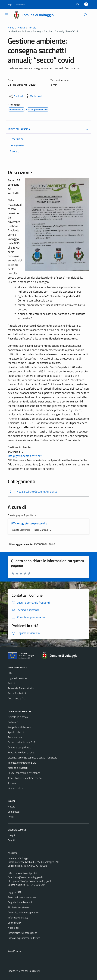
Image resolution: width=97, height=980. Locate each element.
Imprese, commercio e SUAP (22, 763)
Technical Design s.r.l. (29, 971)
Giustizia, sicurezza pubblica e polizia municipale (32, 758)
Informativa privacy (18, 918)
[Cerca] (85, 15)
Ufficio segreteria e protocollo (29, 523)
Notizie (11, 807)
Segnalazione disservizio (20, 902)
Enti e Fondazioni (17, 693)
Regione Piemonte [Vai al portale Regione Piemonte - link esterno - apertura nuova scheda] (16, 4)
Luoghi (11, 835)
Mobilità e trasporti (18, 768)
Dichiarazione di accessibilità (22, 933)
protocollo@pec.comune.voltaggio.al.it (33, 881)
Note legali (13, 928)
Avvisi (11, 817)
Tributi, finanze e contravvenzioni (25, 778)
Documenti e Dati (17, 698)
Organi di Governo (17, 678)
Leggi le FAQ (14, 892)
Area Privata (14, 951)
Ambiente (13, 722)
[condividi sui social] (16, 96)
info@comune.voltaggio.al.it (29, 877)
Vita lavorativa (15, 788)
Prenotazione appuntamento (23, 897)
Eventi (11, 840)
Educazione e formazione (21, 752)
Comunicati (14, 812)
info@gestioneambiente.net (25, 456)
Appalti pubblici (16, 732)
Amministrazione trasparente (23, 912)
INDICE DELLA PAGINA (49, 129)
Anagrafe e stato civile (20, 727)
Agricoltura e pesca (18, 717)
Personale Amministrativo (21, 688)
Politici (11, 683)
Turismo (12, 783)
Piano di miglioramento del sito (24, 938)
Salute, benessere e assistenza (24, 773)
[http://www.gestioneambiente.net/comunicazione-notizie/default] (49, 492)
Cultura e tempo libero (19, 747)
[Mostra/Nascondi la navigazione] (6, 15)
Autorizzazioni (15, 737)
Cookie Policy (15, 923)
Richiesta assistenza (18, 907)
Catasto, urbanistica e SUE (22, 742)
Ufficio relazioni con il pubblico (23, 873)
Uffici (10, 673)
